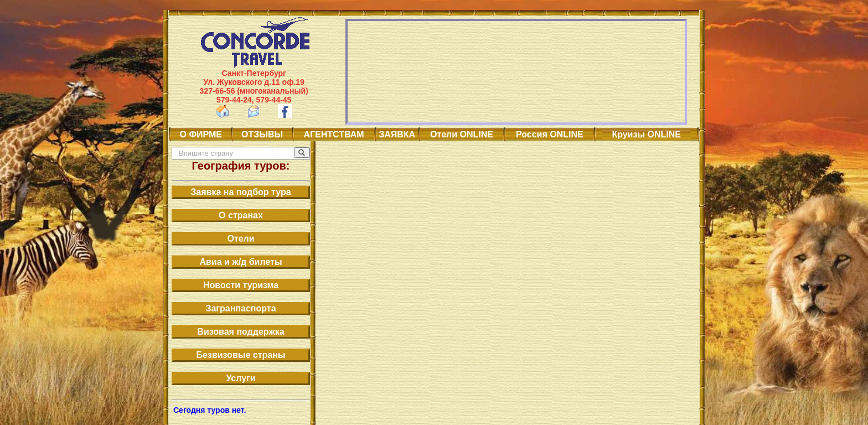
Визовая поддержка (241, 332)
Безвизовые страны (241, 355)
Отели (241, 239)
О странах (241, 215)
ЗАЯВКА (397, 134)
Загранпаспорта (241, 308)
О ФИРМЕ (201, 134)
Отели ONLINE (462, 134)
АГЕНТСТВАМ (334, 134)
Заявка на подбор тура (241, 192)
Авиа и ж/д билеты (241, 262)
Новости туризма (241, 285)
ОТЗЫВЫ (262, 134)
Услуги (241, 378)
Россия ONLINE (549, 134)
